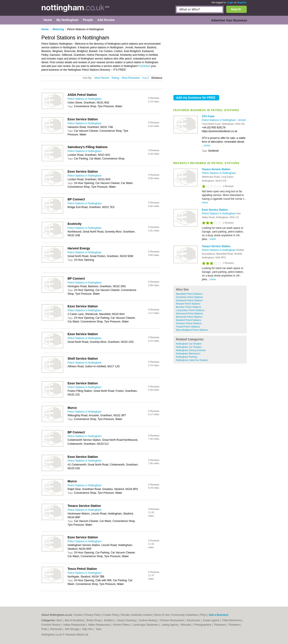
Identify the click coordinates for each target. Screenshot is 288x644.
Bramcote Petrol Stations (189, 317)
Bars (60, 620)
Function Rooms (51, 625)
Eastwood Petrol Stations (189, 300)
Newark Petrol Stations (188, 304)
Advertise (145, 66)
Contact (78, 615)
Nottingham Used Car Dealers (192, 360)
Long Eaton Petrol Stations (190, 310)
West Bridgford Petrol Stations (192, 330)
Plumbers (235, 625)
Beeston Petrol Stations (189, 307)
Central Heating (148, 620)
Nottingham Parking (187, 357)
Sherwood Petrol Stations (190, 313)
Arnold (242, 120)
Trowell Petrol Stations (188, 327)
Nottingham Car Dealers (189, 344)
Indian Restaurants (75, 625)
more (207, 145)
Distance (157, 78)
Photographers (203, 625)
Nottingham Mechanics (188, 353)
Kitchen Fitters (122, 625)
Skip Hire (88, 629)
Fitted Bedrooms (232, 620)
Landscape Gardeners (146, 625)
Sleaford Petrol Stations (189, 320)
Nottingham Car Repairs (189, 347)
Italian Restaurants (99, 625)
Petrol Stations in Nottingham (219, 120)
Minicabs (186, 625)
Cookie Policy (111, 615)
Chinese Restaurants (172, 620)
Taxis (98, 629)
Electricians (194, 620)
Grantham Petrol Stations (190, 297)
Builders (110, 620)
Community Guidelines (185, 615)
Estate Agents (211, 620)
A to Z (146, 78)
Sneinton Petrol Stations (189, 323)
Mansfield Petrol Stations (189, 294)
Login (230, 2)
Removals (56, 629)
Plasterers (220, 625)
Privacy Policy (93, 615)
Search (236, 9)
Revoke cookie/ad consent (136, 615)
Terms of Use (162, 615)
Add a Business (218, 615)
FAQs (203, 615)
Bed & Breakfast (75, 620)
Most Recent (102, 78)
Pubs (45, 629)
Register (242, 2)
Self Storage (72, 629)
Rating (115, 78)
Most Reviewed (131, 78)
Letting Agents (170, 625)
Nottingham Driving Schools (191, 350)
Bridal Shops (94, 620)
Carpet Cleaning (126, 620)
